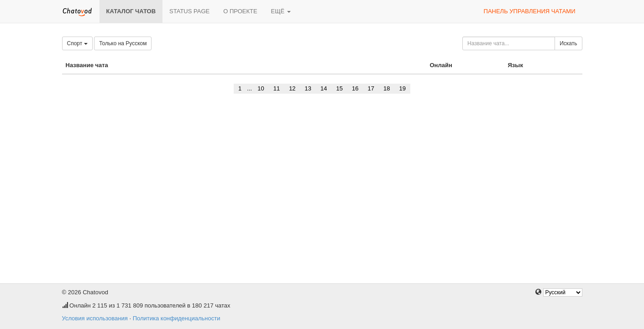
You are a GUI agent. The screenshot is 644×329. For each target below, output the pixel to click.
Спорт (77, 43)
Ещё (281, 11)
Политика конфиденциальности (177, 318)
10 (261, 88)
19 (402, 88)
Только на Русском (123, 43)
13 (308, 88)
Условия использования (95, 318)
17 (371, 88)
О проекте (240, 11)
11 (277, 88)
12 (292, 88)
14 (324, 88)
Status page (189, 11)
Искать (568, 43)
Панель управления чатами (530, 11)
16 (355, 88)
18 (387, 88)
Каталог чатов (131, 11)
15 (340, 88)
